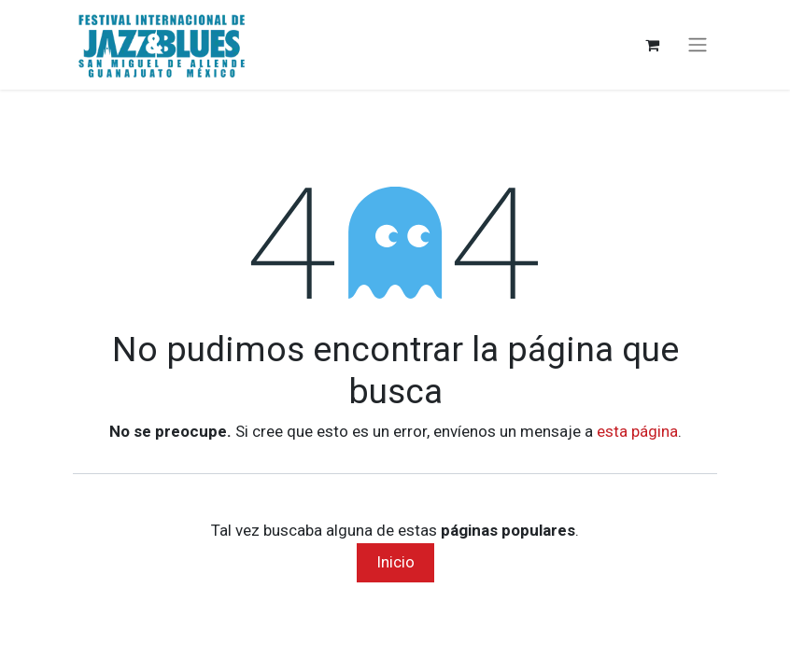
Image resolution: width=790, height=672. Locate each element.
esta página (637, 431)
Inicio (395, 562)
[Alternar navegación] (698, 45)
